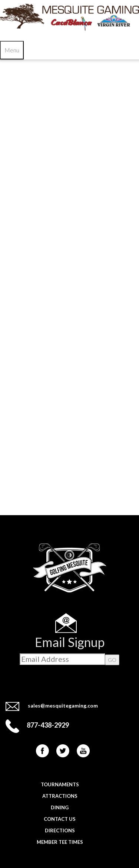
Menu (12, 50)
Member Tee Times (60, 842)
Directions (60, 830)
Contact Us (60, 819)
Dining (60, 807)
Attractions (60, 796)
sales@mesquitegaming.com (63, 706)
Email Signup (70, 642)
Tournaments (60, 784)
